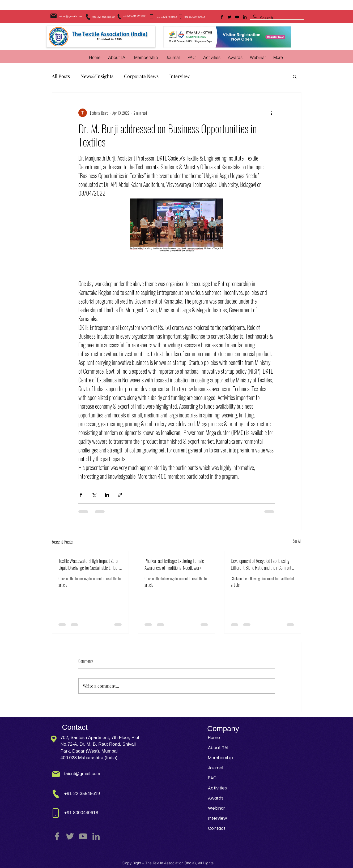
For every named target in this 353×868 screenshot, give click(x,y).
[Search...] (277, 18)
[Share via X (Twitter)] (94, 495)
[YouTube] (237, 17)
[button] (212, 57)
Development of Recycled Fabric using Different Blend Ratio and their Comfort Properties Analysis (261, 564)
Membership (221, 758)
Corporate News (141, 76)
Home (214, 738)
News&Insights (97, 76)
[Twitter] (229, 17)
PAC (212, 778)
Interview (179, 76)
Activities (217, 788)
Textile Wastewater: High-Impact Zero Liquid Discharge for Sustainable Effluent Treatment (90, 564)
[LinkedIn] (245, 17)
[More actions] (272, 113)
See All (297, 541)
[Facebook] (222, 17)
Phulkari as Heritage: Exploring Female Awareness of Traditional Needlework (174, 564)
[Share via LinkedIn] (107, 495)
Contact (217, 828)
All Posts (61, 76)
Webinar (217, 808)
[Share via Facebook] (81, 495)
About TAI (218, 748)
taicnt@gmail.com (70, 16)
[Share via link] (120, 495)
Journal (216, 768)
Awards (216, 798)
